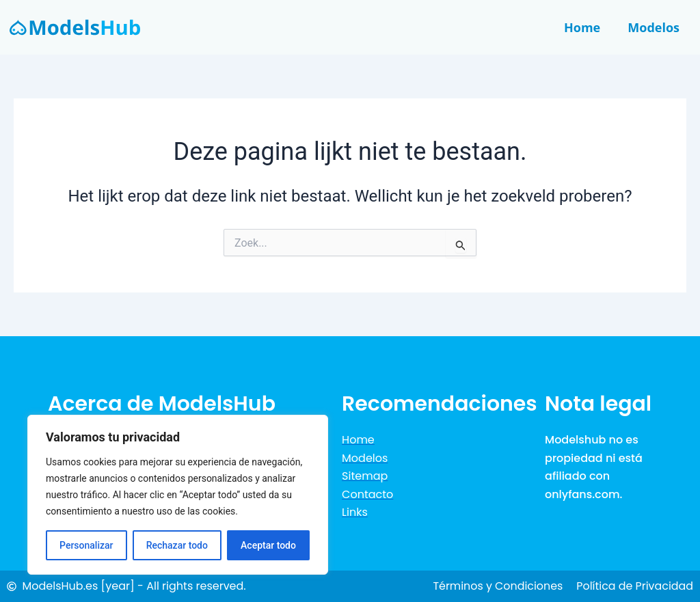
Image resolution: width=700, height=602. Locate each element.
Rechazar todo (177, 545)
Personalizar (86, 545)
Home (582, 27)
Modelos (654, 27)
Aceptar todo (268, 545)
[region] (178, 495)
